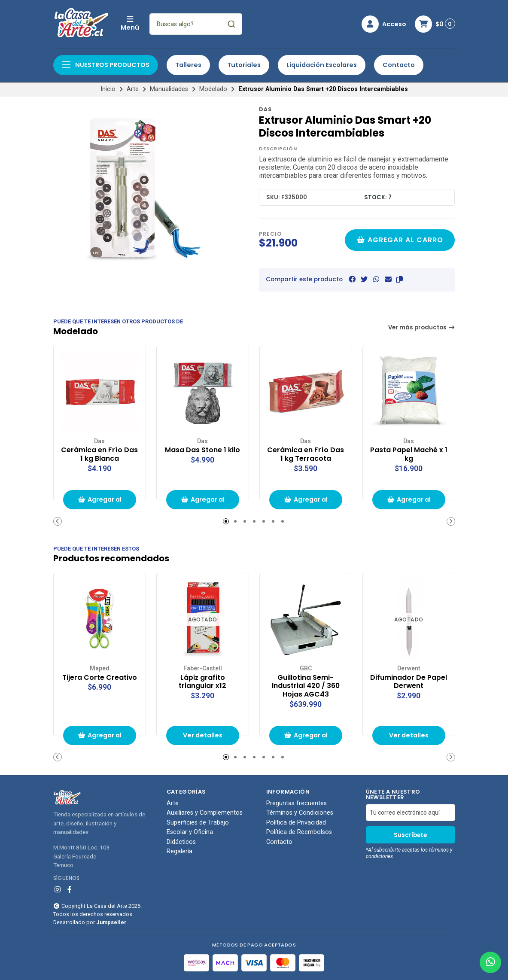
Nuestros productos (106, 65)
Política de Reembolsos (299, 832)
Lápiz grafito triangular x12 (202, 682)
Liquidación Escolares (322, 65)
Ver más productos (422, 327)
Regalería (179, 852)
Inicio (108, 89)
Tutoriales (244, 65)
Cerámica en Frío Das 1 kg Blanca (99, 454)
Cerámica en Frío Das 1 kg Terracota (306, 454)
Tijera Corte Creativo (100, 678)
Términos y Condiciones (300, 813)
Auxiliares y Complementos (205, 813)
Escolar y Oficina (190, 832)
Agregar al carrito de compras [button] (100, 502)
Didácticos (181, 842)
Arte (133, 89)
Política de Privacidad (296, 823)
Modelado (213, 89)
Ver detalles (203, 735)
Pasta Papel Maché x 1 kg (409, 454)
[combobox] (196, 24)
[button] (399, 279)
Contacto (399, 65)
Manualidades (169, 89)
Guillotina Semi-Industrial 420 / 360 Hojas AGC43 (306, 686)
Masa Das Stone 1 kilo (202, 450)
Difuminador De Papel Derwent (409, 682)
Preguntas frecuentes (297, 803)
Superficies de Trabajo (198, 823)
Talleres (188, 65)
